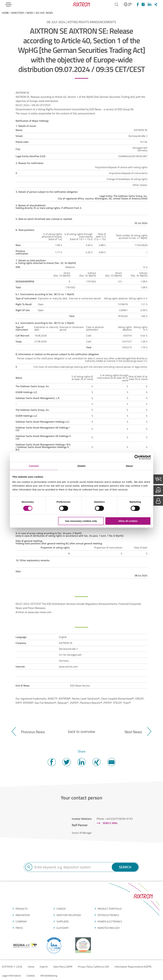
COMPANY (21, 921)
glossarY (63, 928)
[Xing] (156, 4)
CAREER (61, 909)
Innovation (23, 915)
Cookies (31, 976)
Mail (111, 762)
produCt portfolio (110, 909)
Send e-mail (110, 823)
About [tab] (129, 466)
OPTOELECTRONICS (108, 915)
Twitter (67, 762)
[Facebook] (137, 4)
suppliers (63, 921)
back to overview (81, 731)
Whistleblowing (49, 976)
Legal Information (11, 976)
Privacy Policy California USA (93, 967)
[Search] (116, 4)
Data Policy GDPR (63, 967)
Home (31, 967)
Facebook (52, 762)
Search (125, 867)
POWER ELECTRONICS (110, 921)
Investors (18, 13)
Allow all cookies (128, 521)
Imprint (44, 967)
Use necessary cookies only (81, 521)
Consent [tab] (34, 466)
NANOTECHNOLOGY (109, 928)
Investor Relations (69, 915)
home (5, 13)
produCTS (22, 909)
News (30, 13)
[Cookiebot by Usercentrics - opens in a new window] (137, 457)
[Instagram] (143, 4)
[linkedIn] (149, 4)
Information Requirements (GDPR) (133, 967)
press (19, 928)
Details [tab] (81, 466)
